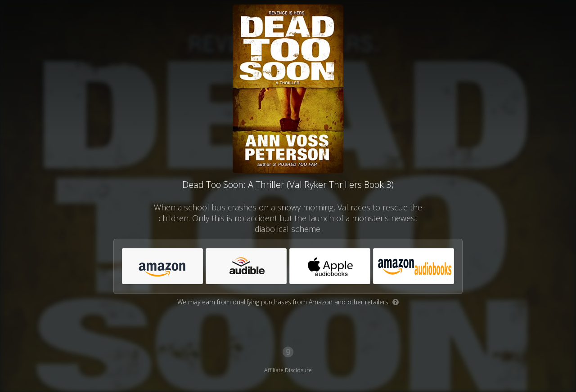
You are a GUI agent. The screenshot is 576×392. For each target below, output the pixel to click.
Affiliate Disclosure (288, 370)
